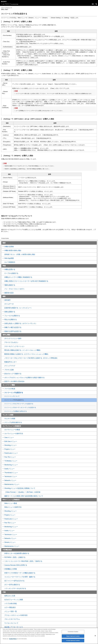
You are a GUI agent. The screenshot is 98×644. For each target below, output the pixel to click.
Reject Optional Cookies (73, 638)
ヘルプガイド (10, 4)
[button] (96, 4)
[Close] (95, 637)
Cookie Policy (13, 640)
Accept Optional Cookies (73, 642)
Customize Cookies (73, 633)
